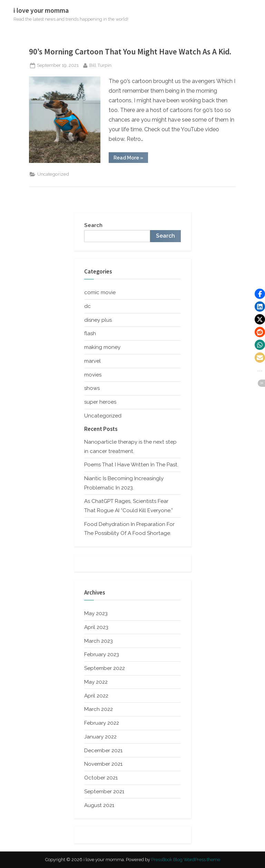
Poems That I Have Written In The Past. (131, 465)
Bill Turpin (100, 65)
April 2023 (96, 627)
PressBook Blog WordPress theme (186, 860)
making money (102, 347)
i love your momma (41, 10)
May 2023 (96, 613)
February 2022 (102, 723)
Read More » (131, 159)
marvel (92, 361)
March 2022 (99, 709)
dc (87, 306)
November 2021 (103, 764)
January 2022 (100, 737)
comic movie (100, 292)
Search (93, 225)
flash (90, 333)
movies (93, 375)
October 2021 (101, 778)
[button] (260, 294)
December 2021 (103, 751)
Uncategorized (53, 174)
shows (92, 388)
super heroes (100, 402)
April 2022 (96, 696)
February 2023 (102, 654)
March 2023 (99, 641)
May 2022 (96, 682)
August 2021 (99, 805)
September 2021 (104, 792)
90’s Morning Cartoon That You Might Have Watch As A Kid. (130, 51)
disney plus (98, 320)
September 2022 (105, 668)
